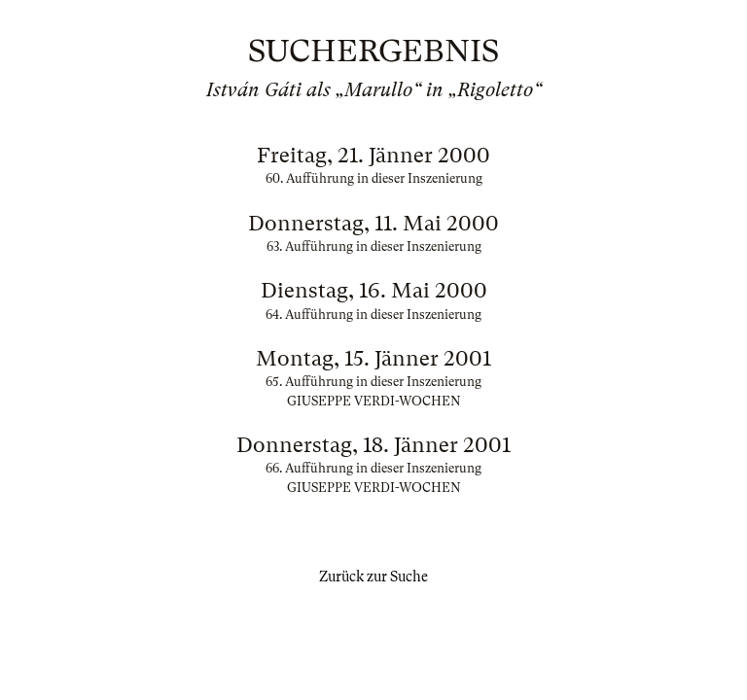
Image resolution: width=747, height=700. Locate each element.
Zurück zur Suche (373, 577)
